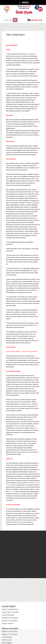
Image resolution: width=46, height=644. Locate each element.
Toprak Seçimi (8, 623)
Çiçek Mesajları (8, 615)
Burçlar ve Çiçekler (10, 620)
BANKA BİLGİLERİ (10, 631)
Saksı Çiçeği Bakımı (10, 609)
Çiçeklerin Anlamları (10, 618)
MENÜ (25, 3)
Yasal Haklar (7, 637)
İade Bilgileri (7, 643)
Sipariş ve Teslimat (10, 634)
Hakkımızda (7, 640)
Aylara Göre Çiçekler (10, 612)
